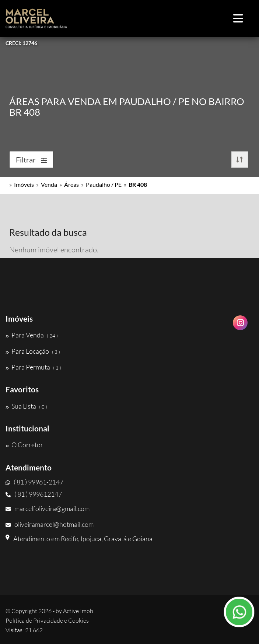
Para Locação (33, 351)
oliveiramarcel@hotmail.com (50, 524)
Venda (49, 184)
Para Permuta (33, 367)
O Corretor (24, 445)
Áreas (71, 184)
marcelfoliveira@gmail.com (48, 508)
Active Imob (78, 611)
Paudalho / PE (104, 184)
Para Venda (32, 335)
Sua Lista (26, 406)
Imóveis (24, 184)
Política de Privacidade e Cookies (47, 620)
